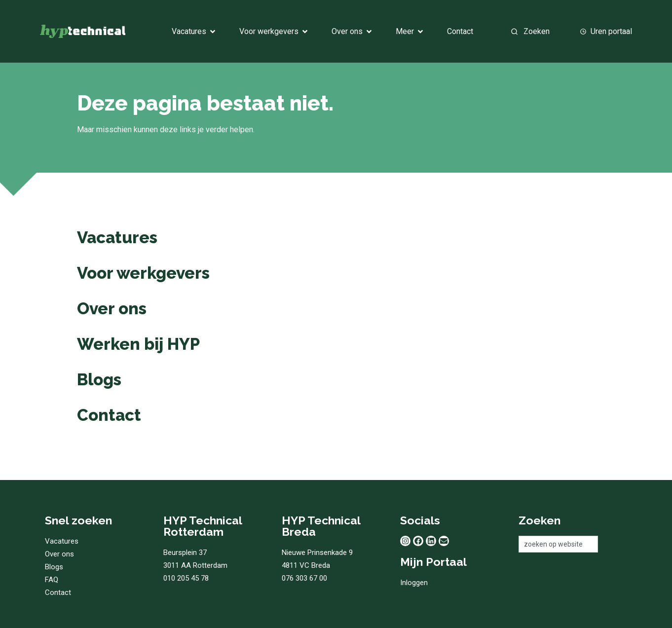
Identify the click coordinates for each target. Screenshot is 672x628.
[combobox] (540, 31)
